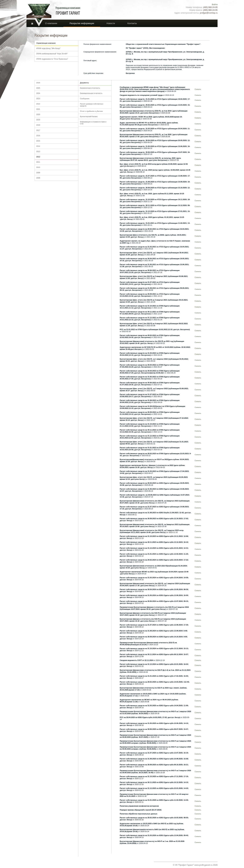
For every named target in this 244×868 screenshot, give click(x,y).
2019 (38, 120)
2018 (38, 125)
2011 (38, 162)
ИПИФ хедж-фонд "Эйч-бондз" (48, 48)
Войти (215, 4)
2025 (38, 88)
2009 (38, 173)
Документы (84, 83)
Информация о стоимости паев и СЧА (93, 123)
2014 (38, 146)
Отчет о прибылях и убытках (91, 111)
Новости (111, 23)
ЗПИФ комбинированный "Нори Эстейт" (52, 54)
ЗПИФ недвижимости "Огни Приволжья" (52, 59)
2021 (38, 109)
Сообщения (85, 99)
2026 (38, 83)
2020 (38, 114)
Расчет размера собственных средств (92, 105)
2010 (38, 167)
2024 (38, 93)
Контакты (132, 23)
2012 (38, 157)
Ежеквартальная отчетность (91, 93)
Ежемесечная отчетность (90, 88)
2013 (38, 151)
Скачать (198, 89)
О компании (51, 23)
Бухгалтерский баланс (89, 116)
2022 (38, 104)
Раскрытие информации (82, 23)
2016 (38, 136)
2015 (38, 141)
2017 (38, 130)
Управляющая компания (46, 43)
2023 (38, 99)
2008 (38, 178)
